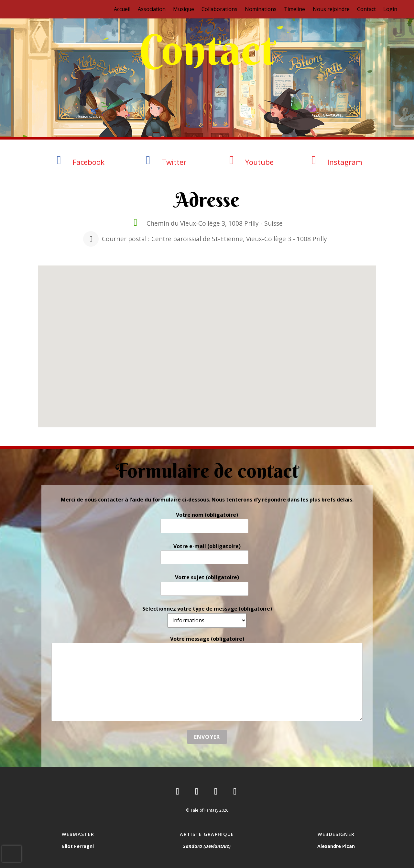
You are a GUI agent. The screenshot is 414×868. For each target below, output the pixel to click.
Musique (184, 9)
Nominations (261, 9)
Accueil (122, 9)
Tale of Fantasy (204, 810)
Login (390, 9)
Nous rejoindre (331, 9)
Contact (366, 9)
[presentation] (12, 854)
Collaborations (219, 9)
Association (152, 9)
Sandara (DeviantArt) (207, 846)
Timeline (294, 9)
